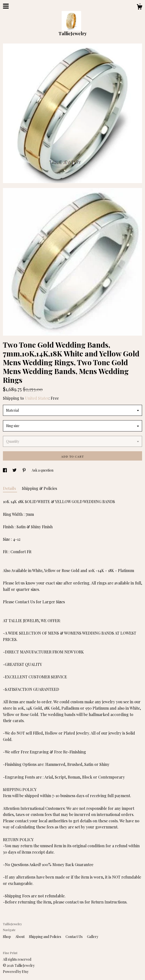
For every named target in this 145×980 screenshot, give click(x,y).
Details (10, 488)
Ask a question (43, 470)
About (20, 937)
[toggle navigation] (6, 6)
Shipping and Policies (45, 937)
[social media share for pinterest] (24, 470)
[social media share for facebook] (5, 470)
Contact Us (74, 937)
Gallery (93, 937)
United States (37, 398)
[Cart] (139, 7)
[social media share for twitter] (15, 470)
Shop (7, 937)
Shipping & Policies (39, 488)
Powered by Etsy (16, 972)
